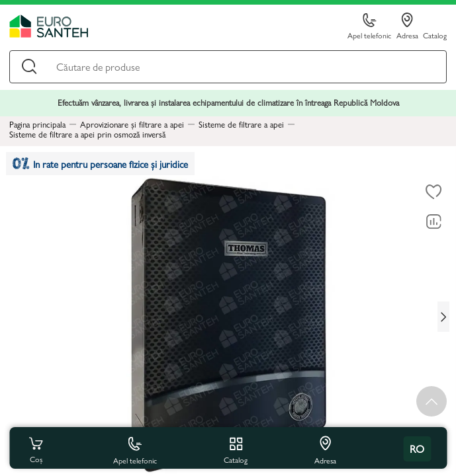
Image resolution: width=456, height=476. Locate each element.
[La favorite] (433, 192)
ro (417, 449)
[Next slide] (443, 317)
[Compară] (433, 222)
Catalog (435, 35)
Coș (36, 449)
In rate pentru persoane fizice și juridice (100, 164)
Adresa (407, 26)
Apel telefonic (369, 27)
